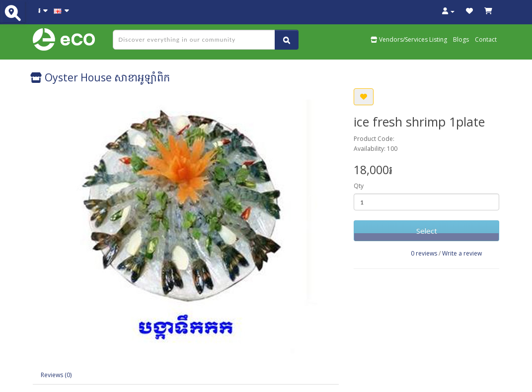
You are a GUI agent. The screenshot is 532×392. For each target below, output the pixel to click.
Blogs (461, 39)
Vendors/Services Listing (409, 39)
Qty (359, 186)
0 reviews (424, 253)
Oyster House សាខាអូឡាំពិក (100, 77)
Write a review (462, 253)
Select (427, 231)
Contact (486, 39)
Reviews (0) (56, 375)
